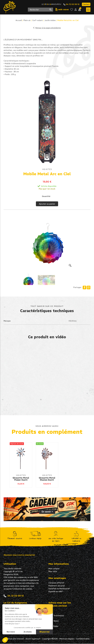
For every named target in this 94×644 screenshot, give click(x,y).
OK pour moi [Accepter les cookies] (44, 632)
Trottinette (56, 616)
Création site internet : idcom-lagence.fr (23, 639)
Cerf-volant (38, 20)
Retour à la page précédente (47, 28)
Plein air (27, 20)
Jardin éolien (50, 20)
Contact (86, 4)
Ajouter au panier (47, 204)
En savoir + (47, 512)
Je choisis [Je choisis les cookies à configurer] (28, 632)
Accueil (19, 20)
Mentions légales (67, 639)
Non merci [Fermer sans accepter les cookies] (11, 632)
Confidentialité (83, 639)
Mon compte (54, 569)
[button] (5, 640)
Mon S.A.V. (53, 572)
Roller (53, 627)
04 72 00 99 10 (71, 4)
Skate (54, 621)
